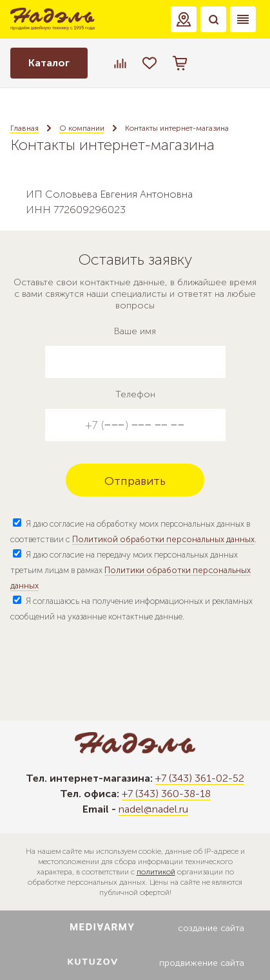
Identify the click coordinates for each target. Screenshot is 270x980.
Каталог (49, 63)
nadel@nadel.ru (153, 809)
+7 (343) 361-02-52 (200, 778)
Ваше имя (135, 331)
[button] (184, 19)
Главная (24, 128)
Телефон (135, 394)
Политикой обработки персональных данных (163, 539)
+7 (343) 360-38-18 (166, 794)
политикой (156, 872)
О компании (82, 128)
